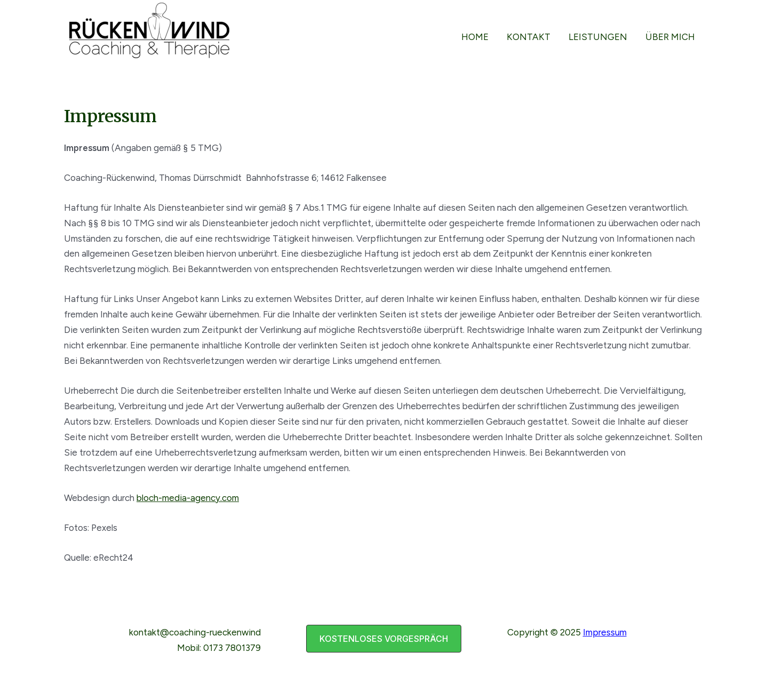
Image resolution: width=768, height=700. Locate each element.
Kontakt (529, 37)
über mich (670, 37)
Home (475, 37)
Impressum (605, 632)
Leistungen (598, 37)
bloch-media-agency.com (188, 498)
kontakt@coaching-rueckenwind (195, 632)
